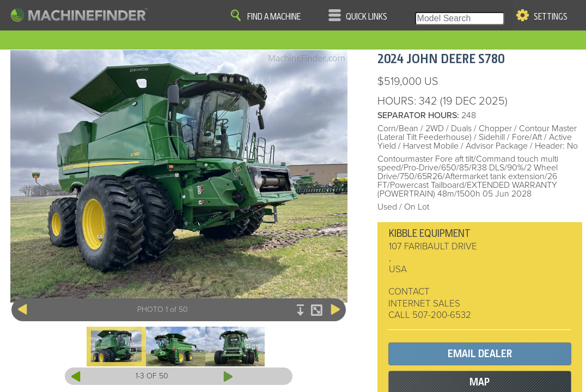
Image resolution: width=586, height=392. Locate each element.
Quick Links (367, 17)
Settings (551, 17)
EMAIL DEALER (480, 354)
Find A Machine (274, 17)
